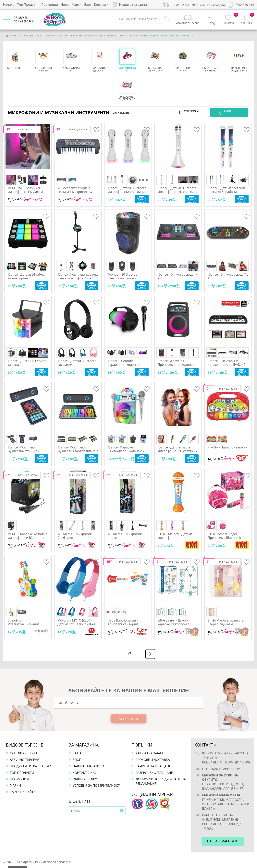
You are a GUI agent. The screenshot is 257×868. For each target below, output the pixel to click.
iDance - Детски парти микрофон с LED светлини (178, 449)
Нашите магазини (88, 766)
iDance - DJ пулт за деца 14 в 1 (178, 276)
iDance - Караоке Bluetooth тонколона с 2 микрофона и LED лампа (126, 451)
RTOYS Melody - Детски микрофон (175, 536)
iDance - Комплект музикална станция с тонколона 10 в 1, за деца (27, 451)
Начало (9, 5)
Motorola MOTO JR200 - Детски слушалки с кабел (77, 622)
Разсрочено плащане (154, 773)
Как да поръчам (149, 753)
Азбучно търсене (24, 760)
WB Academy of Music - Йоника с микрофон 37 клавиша (75, 192)
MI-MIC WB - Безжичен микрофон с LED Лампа (25, 190)
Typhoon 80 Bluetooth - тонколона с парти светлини (125, 278)
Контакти (101, 5)
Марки (76, 5)
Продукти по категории (31, 766)
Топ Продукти (28, 5)
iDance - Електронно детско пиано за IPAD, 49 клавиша (226, 365)
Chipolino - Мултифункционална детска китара (24, 624)
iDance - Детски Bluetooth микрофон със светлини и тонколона (127, 192)
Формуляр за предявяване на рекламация (161, 781)
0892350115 (211, 753)
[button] (190, 112)
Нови (65, 5)
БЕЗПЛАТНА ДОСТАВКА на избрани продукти (194, 4)
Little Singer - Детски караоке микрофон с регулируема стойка (173, 624)
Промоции (50, 5)
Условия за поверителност (96, 786)
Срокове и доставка (153, 760)
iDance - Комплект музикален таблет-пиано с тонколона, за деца (78, 451)
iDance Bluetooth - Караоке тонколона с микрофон (124, 365)
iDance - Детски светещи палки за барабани (226, 190)
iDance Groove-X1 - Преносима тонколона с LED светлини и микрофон (178, 365)
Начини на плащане (153, 766)
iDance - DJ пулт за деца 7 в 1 (228, 276)
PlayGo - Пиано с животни (227, 447)
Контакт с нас (85, 773)
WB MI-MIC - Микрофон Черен (125, 536)
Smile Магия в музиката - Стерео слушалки (226, 622)
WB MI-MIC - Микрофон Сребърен (75, 536)
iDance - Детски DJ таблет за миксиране (27, 276)
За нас (78, 753)
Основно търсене (25, 753)
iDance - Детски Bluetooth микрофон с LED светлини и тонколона (178, 192)
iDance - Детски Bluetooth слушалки (77, 363)
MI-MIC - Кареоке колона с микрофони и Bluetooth (27, 536)
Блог (88, 5)
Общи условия (85, 779)
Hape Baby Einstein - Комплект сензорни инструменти (123, 624)
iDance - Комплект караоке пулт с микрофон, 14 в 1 (78, 276)
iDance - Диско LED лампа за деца (27, 363)
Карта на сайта (23, 792)
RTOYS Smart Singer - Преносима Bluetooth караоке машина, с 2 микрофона (224, 540)
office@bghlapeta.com (221, 769)
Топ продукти (22, 773)
